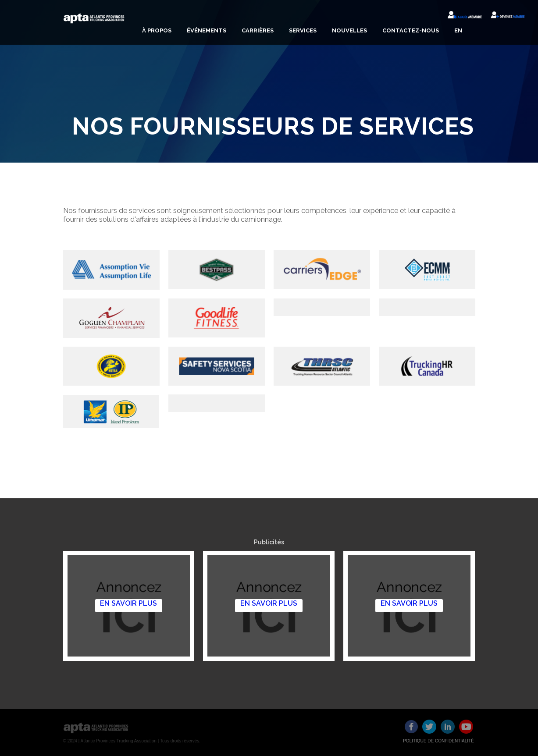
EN (458, 30)
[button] (156, 31)
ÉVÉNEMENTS (207, 30)
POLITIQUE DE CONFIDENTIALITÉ (438, 741)
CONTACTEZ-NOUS (411, 30)
